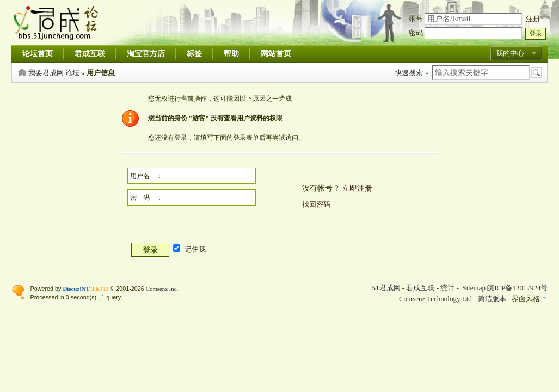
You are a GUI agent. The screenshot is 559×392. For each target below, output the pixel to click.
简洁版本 (492, 299)
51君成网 (386, 288)
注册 (533, 19)
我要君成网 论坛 (54, 73)
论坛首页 (38, 54)
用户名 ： (146, 176)
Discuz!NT (76, 289)
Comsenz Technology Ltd (435, 299)
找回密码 (316, 204)
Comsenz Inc (161, 289)
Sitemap (474, 288)
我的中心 (510, 53)
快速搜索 (409, 73)
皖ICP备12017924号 (517, 288)
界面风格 (526, 299)
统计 (447, 288)
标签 (194, 54)
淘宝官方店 (146, 54)
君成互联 (90, 54)
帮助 (231, 54)
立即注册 (357, 188)
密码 (416, 33)
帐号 (416, 19)
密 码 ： (146, 198)
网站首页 (276, 54)
